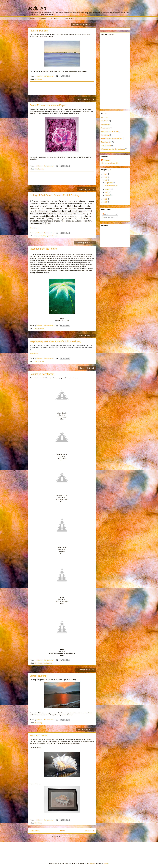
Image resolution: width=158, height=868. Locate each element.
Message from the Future (43, 249)
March (108, 195)
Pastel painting (39, 169)
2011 (106, 199)
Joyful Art (37, 8)
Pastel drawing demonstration (111, 138)
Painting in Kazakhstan (42, 374)
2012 (106, 180)
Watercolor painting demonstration (113, 149)
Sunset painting (38, 676)
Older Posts (90, 831)
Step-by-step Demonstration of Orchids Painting (55, 341)
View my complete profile (110, 163)
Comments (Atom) (66, 836)
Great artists (105, 128)
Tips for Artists (39, 361)
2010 (106, 202)
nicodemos (91, 864)
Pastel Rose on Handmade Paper (48, 105)
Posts (105, 214)
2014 (106, 174)
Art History (44, 236)
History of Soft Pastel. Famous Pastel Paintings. (55, 195)
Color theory (105, 124)
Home (33, 18)
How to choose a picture (110, 131)
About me (43, 18)
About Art (37, 236)
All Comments (108, 218)
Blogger (106, 864)
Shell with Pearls (39, 736)
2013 (106, 177)
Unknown (107, 160)
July (107, 192)
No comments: (49, 76)
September (109, 183)
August (108, 189)
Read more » (34, 228)
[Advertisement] (70, 88)
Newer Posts (35, 831)
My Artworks (56, 18)
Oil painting (38, 79)
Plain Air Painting (39, 31)
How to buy (69, 18)
